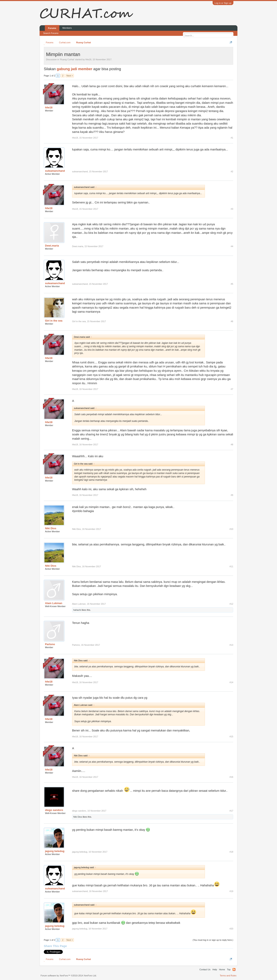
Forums (52, 28)
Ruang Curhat (67, 59)
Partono (50, 644)
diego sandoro (54, 810)
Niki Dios (51, 528)
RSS (234, 969)
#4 (232, 246)
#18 (231, 852)
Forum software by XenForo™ (69, 976)
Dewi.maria (52, 246)
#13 (231, 645)
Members (67, 28)
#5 (232, 284)
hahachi (77, 610)
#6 (232, 321)
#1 (232, 138)
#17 (231, 811)
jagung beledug (55, 851)
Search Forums (51, 33)
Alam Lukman (54, 603)
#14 (231, 682)
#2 (232, 171)
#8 (232, 444)
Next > (70, 76)
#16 (231, 777)
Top (229, 969)
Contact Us (205, 969)
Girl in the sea (54, 321)
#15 (231, 737)
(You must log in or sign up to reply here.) (213, 940)
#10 (231, 529)
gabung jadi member (74, 69)
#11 (231, 566)
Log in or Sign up (223, 3)
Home (222, 969)
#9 (232, 495)
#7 (232, 389)
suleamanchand (55, 171)
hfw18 (88, 59)
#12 (231, 604)
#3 (232, 209)
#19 (231, 891)
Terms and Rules (228, 976)
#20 (231, 929)
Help (215, 969)
